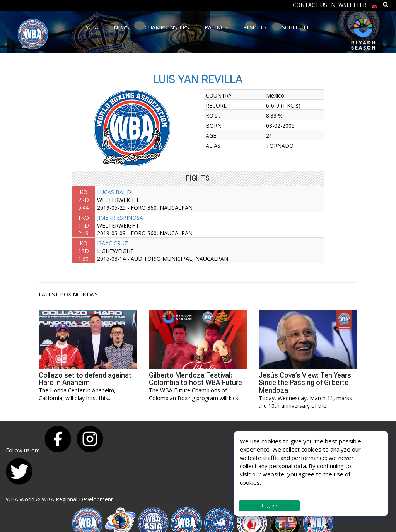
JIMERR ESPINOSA (120, 218)
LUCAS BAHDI (115, 192)
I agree (269, 505)
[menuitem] (375, 4)
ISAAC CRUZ (113, 243)
